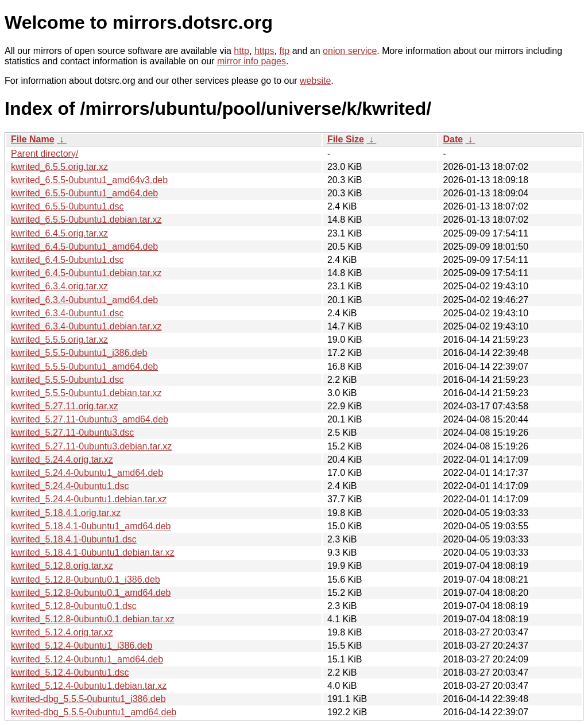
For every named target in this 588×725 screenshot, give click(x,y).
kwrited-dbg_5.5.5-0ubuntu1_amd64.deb (94, 712)
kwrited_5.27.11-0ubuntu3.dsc (72, 433)
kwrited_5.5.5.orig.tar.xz (59, 340)
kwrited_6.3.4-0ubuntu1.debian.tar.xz (86, 326)
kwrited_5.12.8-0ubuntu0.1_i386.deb (86, 579)
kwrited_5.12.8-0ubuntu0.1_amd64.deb (91, 593)
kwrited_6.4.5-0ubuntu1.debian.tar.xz (86, 273)
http (241, 51)
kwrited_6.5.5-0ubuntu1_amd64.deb (84, 193)
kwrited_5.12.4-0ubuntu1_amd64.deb (87, 659)
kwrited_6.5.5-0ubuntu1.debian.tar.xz (86, 220)
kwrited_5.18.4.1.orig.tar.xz (66, 513)
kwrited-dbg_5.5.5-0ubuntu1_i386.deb (88, 699)
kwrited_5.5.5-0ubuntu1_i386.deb (79, 353)
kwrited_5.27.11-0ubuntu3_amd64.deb (90, 419)
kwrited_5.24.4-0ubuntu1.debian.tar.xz (89, 499)
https (264, 51)
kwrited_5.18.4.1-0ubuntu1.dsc (74, 539)
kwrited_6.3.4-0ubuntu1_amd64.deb (84, 300)
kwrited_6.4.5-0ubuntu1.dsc (67, 260)
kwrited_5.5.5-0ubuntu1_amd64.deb (84, 367)
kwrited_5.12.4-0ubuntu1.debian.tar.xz (89, 686)
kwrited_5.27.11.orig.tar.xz (65, 406)
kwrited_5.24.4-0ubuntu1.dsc (70, 486)
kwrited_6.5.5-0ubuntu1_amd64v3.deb (89, 180)
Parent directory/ (45, 154)
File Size (346, 139)
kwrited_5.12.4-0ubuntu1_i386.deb (82, 645)
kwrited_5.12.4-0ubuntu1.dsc (70, 672)
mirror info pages (252, 61)
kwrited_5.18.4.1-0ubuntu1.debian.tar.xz (93, 553)
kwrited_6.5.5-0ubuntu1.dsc (67, 206)
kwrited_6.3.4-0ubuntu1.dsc (67, 313)
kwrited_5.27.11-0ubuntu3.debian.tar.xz (91, 446)
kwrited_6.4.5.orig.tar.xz (59, 233)
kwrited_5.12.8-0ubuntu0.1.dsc (74, 606)
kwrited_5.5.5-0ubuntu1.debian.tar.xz (86, 393)
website (315, 81)
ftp (284, 51)
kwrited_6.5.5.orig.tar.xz (59, 167)
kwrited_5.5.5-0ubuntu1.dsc (67, 380)
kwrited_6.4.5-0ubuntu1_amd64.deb (84, 247)
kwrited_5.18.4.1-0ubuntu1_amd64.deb (91, 526)
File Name (33, 139)
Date (453, 139)
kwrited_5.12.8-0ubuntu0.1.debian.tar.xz (93, 619)
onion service (350, 51)
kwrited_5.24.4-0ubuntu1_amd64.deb (87, 473)
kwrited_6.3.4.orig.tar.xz (59, 286)
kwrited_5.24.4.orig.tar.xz (62, 460)
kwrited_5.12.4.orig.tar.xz (62, 632)
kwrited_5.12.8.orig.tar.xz (62, 566)
